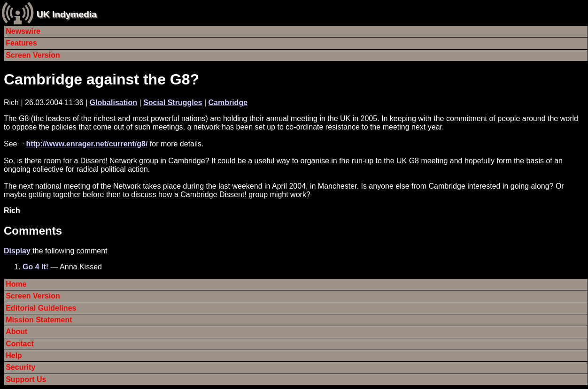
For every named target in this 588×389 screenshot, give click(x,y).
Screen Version (33, 55)
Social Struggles (173, 103)
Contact (20, 344)
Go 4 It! (35, 267)
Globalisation (113, 103)
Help (14, 355)
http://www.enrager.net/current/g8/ (87, 144)
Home (16, 284)
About (16, 332)
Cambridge (228, 103)
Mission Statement (39, 320)
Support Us (26, 379)
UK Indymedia (67, 14)
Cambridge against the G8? (101, 79)
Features (21, 43)
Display (17, 251)
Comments (33, 231)
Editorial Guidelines (41, 308)
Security (20, 367)
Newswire (23, 31)
